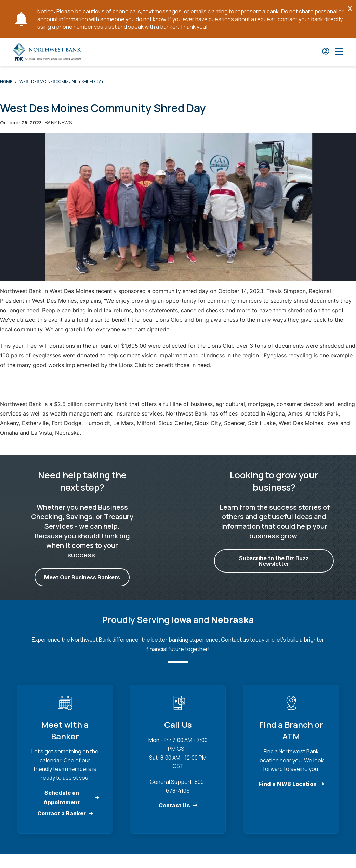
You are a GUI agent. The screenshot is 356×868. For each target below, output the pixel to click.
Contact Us (174, 805)
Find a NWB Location (288, 784)
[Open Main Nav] (339, 52)
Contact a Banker (62, 813)
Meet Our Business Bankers (82, 577)
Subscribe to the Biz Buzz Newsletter (274, 561)
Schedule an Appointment (62, 797)
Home (6, 82)
